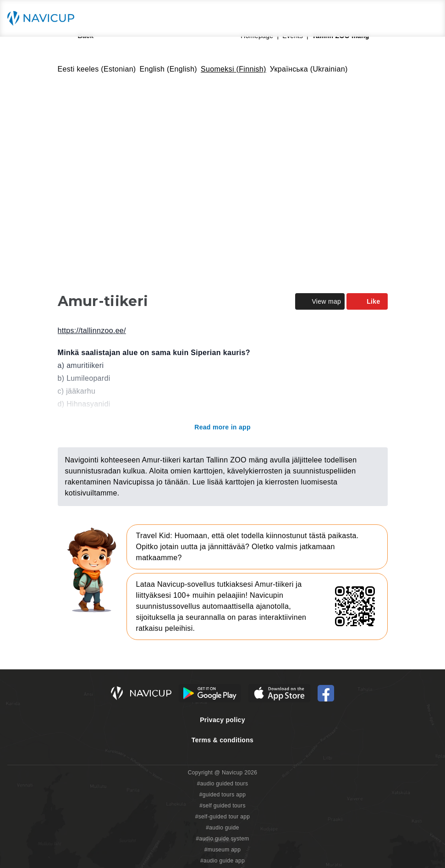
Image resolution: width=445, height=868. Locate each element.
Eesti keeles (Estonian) (97, 69)
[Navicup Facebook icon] (326, 693)
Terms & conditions (222, 740)
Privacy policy (222, 720)
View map (320, 301)
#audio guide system (222, 839)
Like (367, 301)
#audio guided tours (223, 784)
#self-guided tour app (222, 817)
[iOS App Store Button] (279, 693)
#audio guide (222, 828)
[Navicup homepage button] (44, 18)
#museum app (223, 850)
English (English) (169, 69)
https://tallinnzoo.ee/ (92, 331)
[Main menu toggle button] (429, 18)
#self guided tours (222, 806)
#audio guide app (222, 861)
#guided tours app (223, 795)
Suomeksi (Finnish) (233, 69)
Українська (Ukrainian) (309, 69)
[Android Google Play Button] (210, 693)
